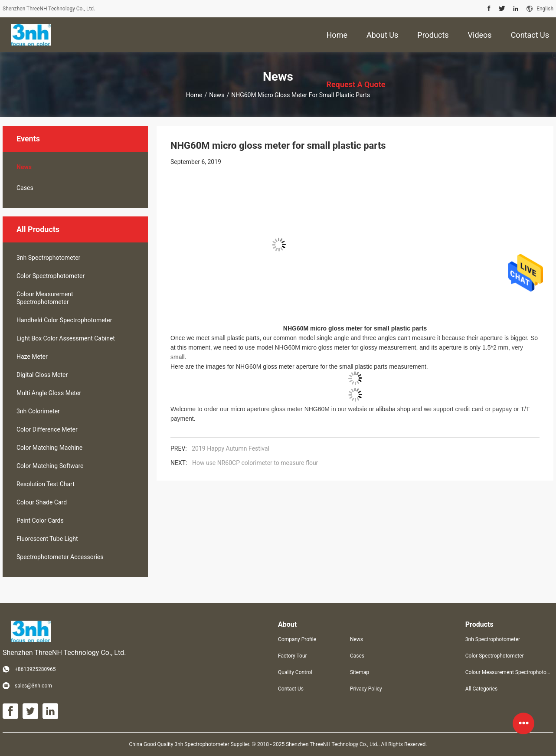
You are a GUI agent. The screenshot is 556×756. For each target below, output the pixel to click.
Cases (25, 188)
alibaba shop (393, 409)
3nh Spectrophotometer (48, 258)
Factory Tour (293, 656)
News (217, 95)
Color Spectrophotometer (51, 276)
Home (194, 95)
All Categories (481, 689)
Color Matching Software (50, 466)
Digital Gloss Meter (42, 375)
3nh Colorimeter (38, 411)
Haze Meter (32, 357)
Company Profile (297, 639)
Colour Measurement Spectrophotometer (45, 298)
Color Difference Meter (47, 429)
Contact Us (291, 689)
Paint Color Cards (40, 520)
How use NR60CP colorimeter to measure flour (255, 463)
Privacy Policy (366, 689)
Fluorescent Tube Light (47, 539)
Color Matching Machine (49, 448)
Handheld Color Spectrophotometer (64, 320)
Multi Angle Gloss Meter (49, 393)
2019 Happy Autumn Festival (231, 448)
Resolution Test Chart (46, 484)
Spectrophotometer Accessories (60, 557)
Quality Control (295, 672)
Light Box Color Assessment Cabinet (66, 338)
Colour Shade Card (42, 502)
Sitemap (360, 672)
